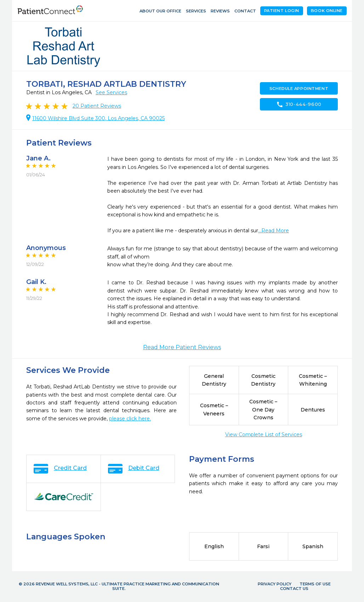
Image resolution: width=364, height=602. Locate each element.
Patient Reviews (97, 106)
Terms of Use (315, 584)
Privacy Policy (275, 584)
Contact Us (294, 589)
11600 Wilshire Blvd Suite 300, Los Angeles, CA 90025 (98, 118)
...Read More (274, 231)
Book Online (327, 11)
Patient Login (282, 11)
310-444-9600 (299, 104)
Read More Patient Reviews (182, 347)
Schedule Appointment (299, 89)
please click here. (130, 419)
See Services (111, 92)
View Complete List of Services (264, 435)
